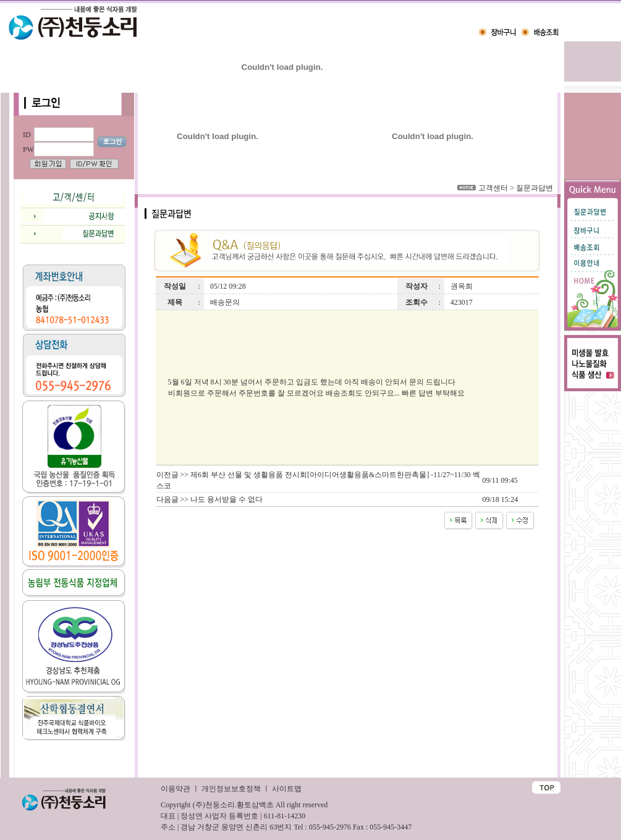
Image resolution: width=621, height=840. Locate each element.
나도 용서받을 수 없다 (226, 499)
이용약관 (175, 789)
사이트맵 (287, 789)
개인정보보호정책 (231, 789)
